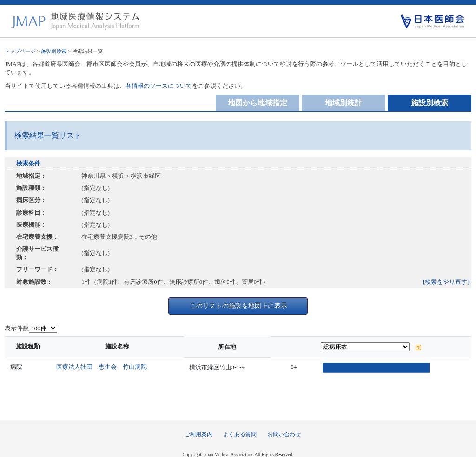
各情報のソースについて (159, 86)
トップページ (20, 51)
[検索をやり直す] (446, 282)
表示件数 (17, 328)
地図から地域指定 (258, 103)
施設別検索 (54, 51)
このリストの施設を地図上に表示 (238, 306)
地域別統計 (344, 103)
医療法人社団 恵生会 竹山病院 (104, 367)
